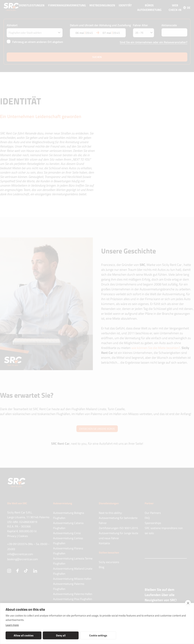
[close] (188, 603)
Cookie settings (98, 635)
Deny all (61, 635)
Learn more (12, 625)
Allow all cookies (24, 635)
